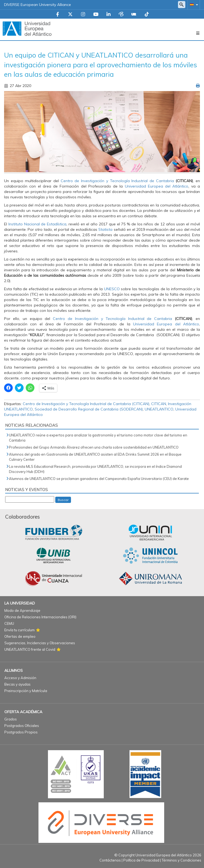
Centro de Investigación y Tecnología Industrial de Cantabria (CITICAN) (86, 404)
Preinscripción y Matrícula (26, 691)
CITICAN (159, 404)
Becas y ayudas (17, 684)
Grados (11, 719)
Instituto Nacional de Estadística (37, 224)
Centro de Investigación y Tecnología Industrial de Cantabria (117, 181)
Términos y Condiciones (182, 860)
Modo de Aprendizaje (22, 610)
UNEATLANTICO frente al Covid (30, 649)
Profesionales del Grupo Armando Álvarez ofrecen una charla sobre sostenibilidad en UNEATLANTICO (94, 447)
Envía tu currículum (20, 630)
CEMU (9, 623)
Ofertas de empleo (20, 636)
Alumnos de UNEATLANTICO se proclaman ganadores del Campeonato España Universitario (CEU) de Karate (99, 479)
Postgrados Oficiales (22, 726)
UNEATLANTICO (159, 409)
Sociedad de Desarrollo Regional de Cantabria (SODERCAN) (89, 409)
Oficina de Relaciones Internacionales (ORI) (40, 617)
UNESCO (113, 289)
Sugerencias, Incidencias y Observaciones (40, 643)
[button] (193, 4)
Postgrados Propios (21, 732)
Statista (105, 229)
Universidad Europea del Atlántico (156, 186)
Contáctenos (110, 860)
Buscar (63, 500)
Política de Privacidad (141, 860)
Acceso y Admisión (20, 678)
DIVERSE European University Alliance (38, 5)
